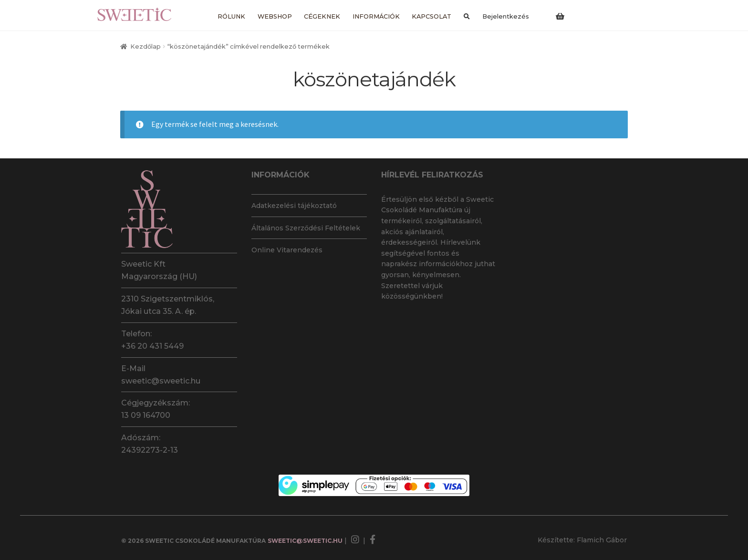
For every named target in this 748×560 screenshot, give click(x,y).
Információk (376, 16)
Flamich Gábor (602, 540)
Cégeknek (322, 16)
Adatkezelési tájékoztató (294, 206)
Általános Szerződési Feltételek (306, 228)
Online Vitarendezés (287, 250)
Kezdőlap (145, 47)
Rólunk (231, 16)
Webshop (275, 16)
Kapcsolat (431, 16)
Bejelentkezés (506, 16)
